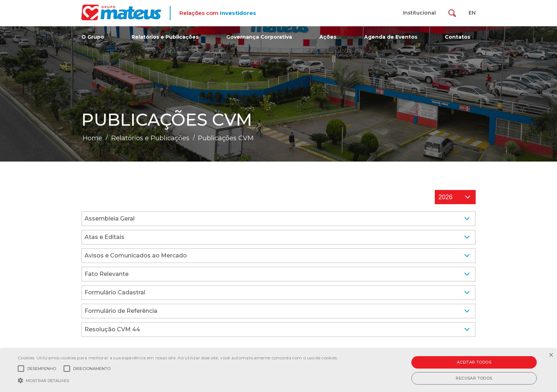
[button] (178, 380)
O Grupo (93, 37)
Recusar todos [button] (474, 378)
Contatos (458, 37)
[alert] (278, 371)
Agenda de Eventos (391, 37)
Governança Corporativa (259, 37)
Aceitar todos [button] (474, 362)
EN (472, 13)
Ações (328, 37)
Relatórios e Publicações (165, 37)
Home (93, 138)
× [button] (551, 355)
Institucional (419, 13)
